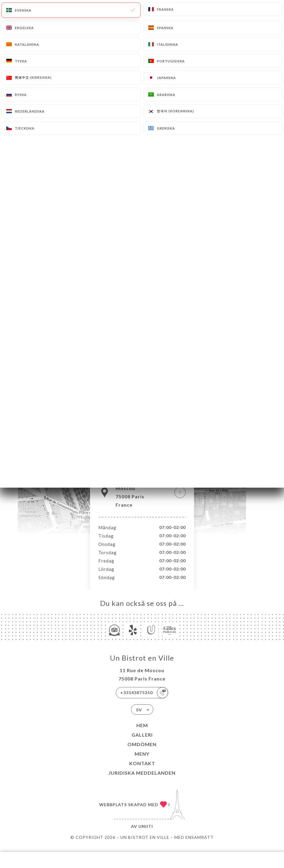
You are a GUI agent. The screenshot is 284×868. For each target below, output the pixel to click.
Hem (142, 731)
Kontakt (142, 769)
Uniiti (146, 832)
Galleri (142, 741)
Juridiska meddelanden (142, 779)
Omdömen (142, 750)
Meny (142, 760)
